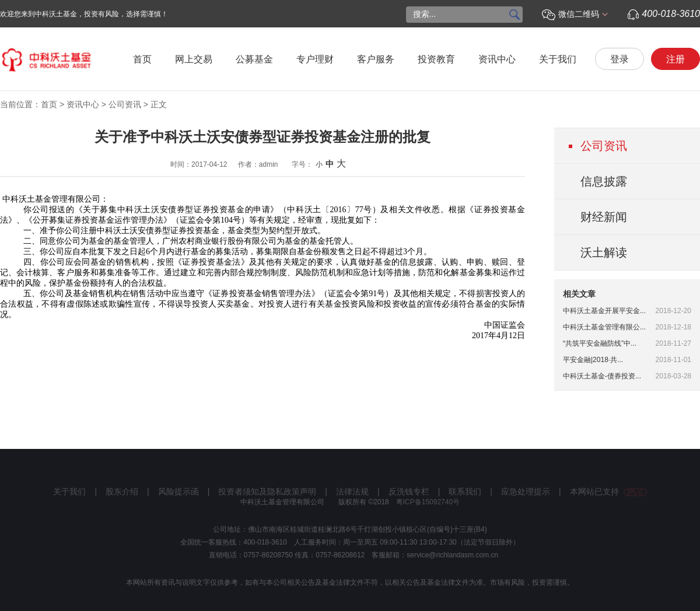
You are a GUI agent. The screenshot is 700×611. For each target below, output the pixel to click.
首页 (142, 59)
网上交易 (194, 59)
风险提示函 (178, 491)
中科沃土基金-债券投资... (602, 376)
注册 (675, 59)
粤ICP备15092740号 (428, 502)
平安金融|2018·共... (593, 360)
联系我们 (465, 491)
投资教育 (436, 59)
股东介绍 (122, 491)
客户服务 (376, 59)
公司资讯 (125, 104)
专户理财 (315, 59)
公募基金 (254, 59)
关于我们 (558, 59)
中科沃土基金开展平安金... (604, 311)
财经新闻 (604, 217)
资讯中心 (497, 59)
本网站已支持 (608, 491)
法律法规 (352, 491)
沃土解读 (604, 252)
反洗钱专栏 (409, 491)
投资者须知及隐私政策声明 (267, 491)
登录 (619, 59)
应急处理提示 (526, 491)
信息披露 (604, 181)
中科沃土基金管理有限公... (604, 327)
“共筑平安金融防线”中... (600, 343)
